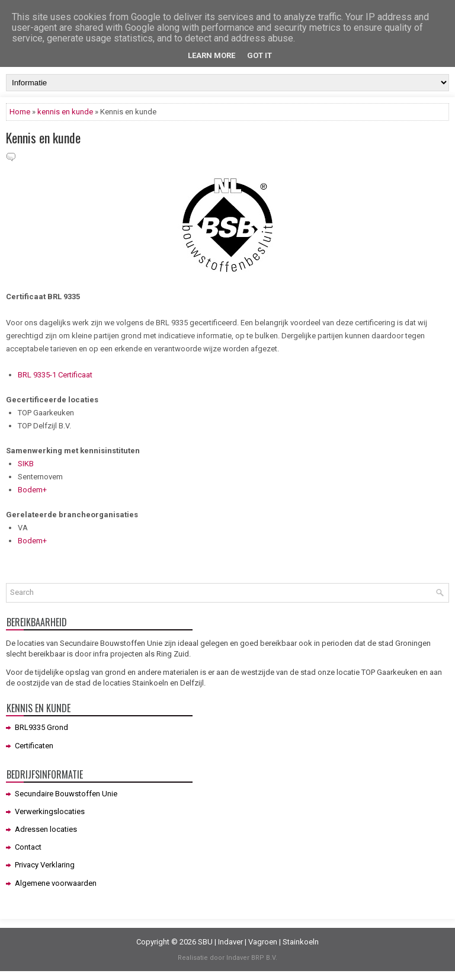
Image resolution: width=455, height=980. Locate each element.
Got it (259, 55)
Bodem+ (32, 490)
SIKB (26, 464)
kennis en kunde (65, 112)
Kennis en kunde (43, 137)
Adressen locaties (46, 829)
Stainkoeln (301, 942)
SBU (205, 942)
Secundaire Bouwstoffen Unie (66, 794)
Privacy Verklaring (45, 865)
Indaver (230, 942)
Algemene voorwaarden (56, 883)
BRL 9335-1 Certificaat (55, 375)
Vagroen (263, 942)
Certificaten (34, 746)
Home (20, 112)
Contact (28, 847)
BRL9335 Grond (41, 727)
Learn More (212, 55)
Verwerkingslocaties (50, 811)
